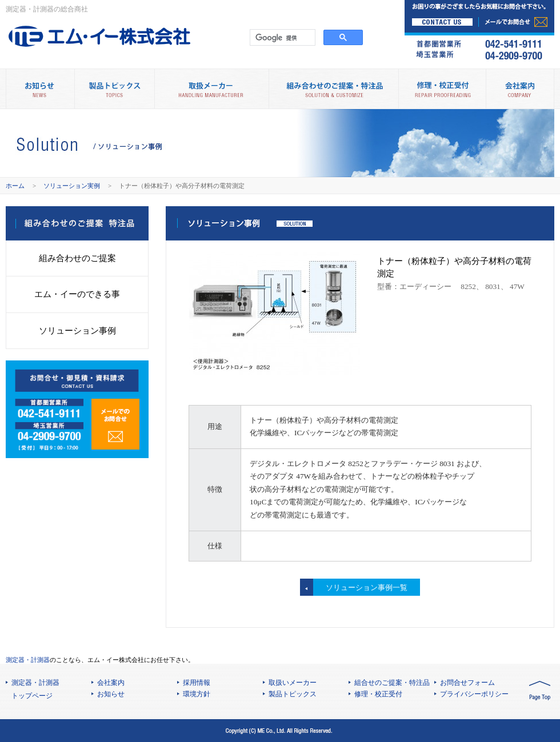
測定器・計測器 (28, 660)
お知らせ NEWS (40, 89)
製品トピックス (114, 89)
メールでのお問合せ (115, 424)
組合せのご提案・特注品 (392, 683)
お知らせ (111, 694)
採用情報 (197, 683)
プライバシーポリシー (474, 694)
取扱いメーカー (293, 683)
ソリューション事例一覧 (367, 587)
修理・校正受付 (442, 89)
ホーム (15, 186)
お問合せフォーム (467, 683)
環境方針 (197, 694)
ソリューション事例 (77, 330)
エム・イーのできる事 (77, 294)
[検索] (281, 38)
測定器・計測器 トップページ (35, 689)
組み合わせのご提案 (77, 258)
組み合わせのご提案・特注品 (333, 89)
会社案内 (520, 89)
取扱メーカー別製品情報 (211, 89)
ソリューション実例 (72, 186)
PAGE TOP (540, 691)
